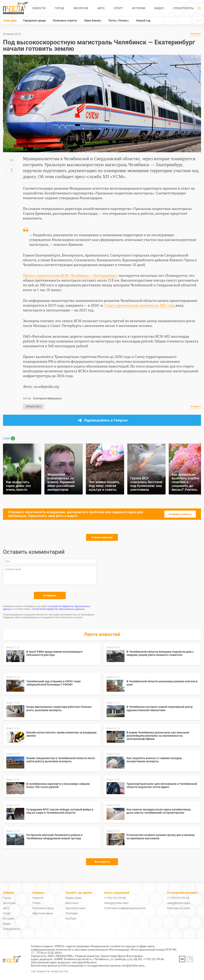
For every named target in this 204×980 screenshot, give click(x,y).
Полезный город (43, 908)
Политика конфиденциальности (125, 908)
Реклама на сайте (179, 908)
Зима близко (93, 20)
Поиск (36, 903)
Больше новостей (102, 537)
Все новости (102, 862)
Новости (39, 8)
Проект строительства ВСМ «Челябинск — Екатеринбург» (70, 275)
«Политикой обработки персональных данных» (58, 609)
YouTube (71, 919)
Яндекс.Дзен (73, 898)
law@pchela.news (133, 965)
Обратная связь (43, 913)
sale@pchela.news (179, 903)
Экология (81, 8)
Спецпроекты (183, 8)
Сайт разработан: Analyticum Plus (50, 972)
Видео (159, 8)
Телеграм (71, 913)
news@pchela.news (116, 903)
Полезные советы (65, 20)
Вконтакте (72, 903)
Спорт (118, 8)
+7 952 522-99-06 (115, 898)
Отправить (50, 595)
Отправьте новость (180, 514)
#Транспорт (33, 407)
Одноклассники (75, 908)
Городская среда (34, 20)
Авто (101, 8)
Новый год (143, 20)
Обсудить (196, 34)
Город (59, 8)
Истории (139, 8)
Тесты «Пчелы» (119, 20)
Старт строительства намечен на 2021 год (139, 305)
